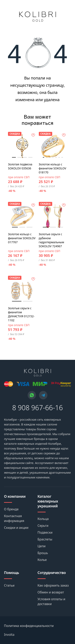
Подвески (45, 532)
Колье (42, 560)
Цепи (42, 546)
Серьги (43, 526)
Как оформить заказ (53, 585)
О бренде (11, 509)
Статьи (9, 585)
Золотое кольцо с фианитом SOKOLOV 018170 (52, 168)
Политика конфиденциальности (29, 626)
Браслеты (45, 539)
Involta (9, 635)
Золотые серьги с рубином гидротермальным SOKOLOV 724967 (51, 240)
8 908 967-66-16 (37, 408)
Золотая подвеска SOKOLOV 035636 (20, 166)
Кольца (43, 519)
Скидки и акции (16, 528)
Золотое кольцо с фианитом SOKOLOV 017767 (22, 238)
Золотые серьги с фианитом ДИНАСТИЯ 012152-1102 (21, 314)
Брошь (43, 553)
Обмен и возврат (51, 592)
